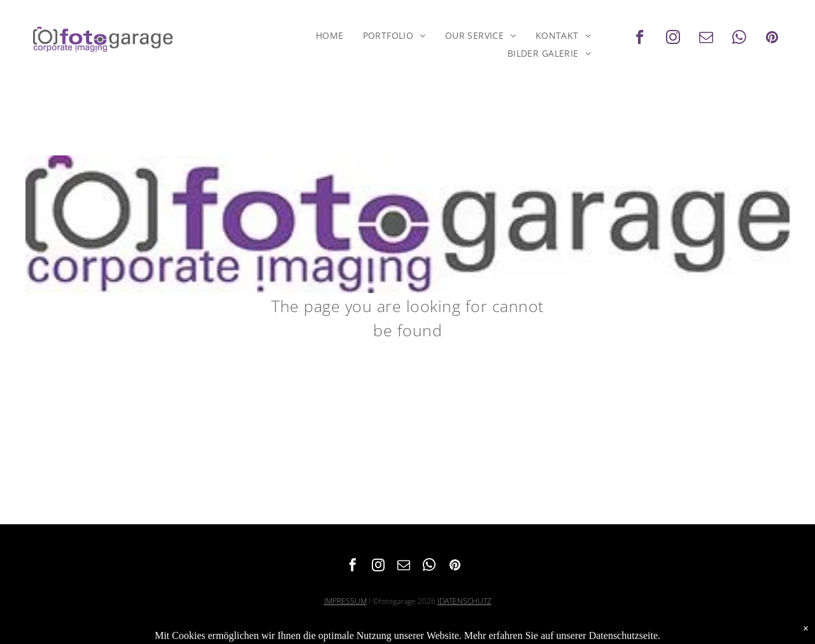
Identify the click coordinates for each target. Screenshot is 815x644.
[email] (706, 39)
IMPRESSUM (345, 601)
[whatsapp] (739, 39)
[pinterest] (772, 39)
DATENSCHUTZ (465, 601)
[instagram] (673, 39)
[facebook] (640, 39)
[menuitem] (330, 36)
